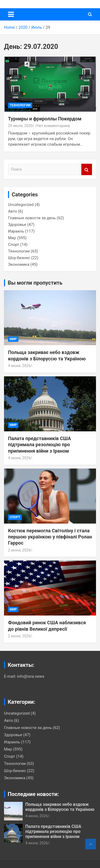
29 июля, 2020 (20, 126)
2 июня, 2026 (19, 550)
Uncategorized (21, 205)
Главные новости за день (32, 218)
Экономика (19, 264)
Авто (13, 211)
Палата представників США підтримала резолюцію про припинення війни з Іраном (39, 445)
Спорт (14, 245)
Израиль (16, 231)
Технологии (20, 105)
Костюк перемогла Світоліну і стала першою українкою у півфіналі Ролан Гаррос (50, 537)
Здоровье (17, 225)
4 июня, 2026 (19, 366)
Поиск (87, 169)
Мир (12, 238)
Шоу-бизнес (19, 258)
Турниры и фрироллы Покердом (45, 119)
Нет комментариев (53, 126)
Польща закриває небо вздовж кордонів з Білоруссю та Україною (60, 807)
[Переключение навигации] (11, 14)
